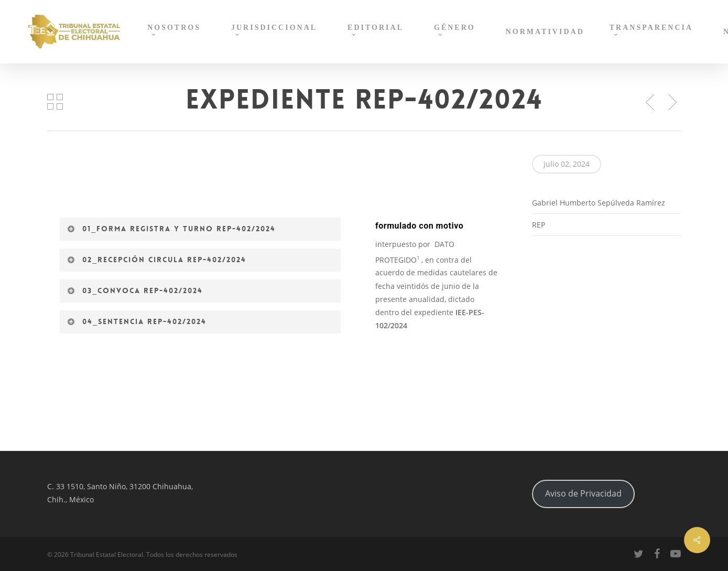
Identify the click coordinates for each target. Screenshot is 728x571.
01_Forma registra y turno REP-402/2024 (171, 229)
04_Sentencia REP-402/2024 (137, 321)
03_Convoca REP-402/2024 (135, 290)
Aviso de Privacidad (583, 493)
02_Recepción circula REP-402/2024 (156, 260)
